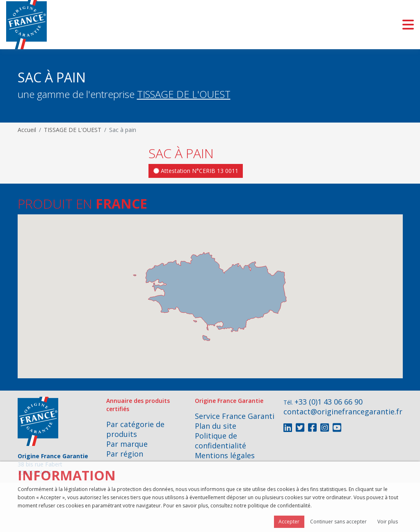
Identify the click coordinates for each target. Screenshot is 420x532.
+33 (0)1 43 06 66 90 (329, 402)
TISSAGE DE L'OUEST (184, 94)
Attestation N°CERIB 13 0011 (196, 171)
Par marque (127, 444)
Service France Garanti (235, 416)
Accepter (289, 522)
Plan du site (216, 426)
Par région (125, 454)
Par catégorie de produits (135, 429)
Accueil (27, 130)
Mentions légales (225, 455)
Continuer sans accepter (338, 522)
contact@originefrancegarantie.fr (343, 412)
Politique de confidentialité (220, 441)
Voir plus (388, 522)
